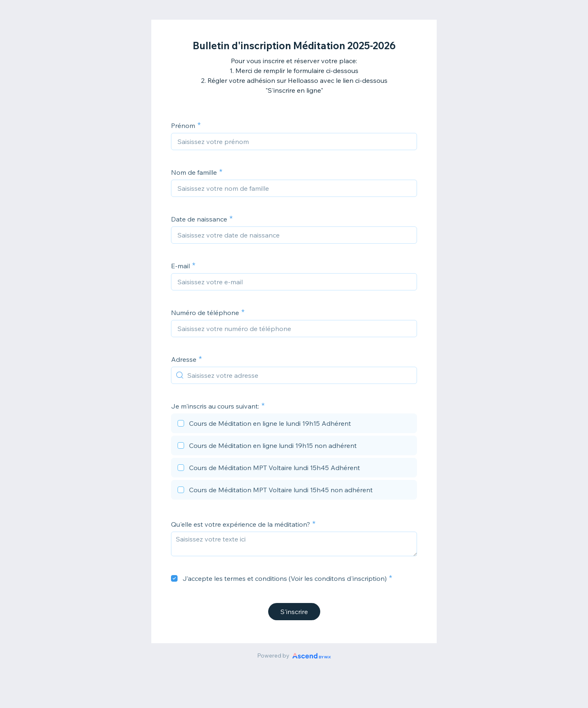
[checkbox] (294, 425)
